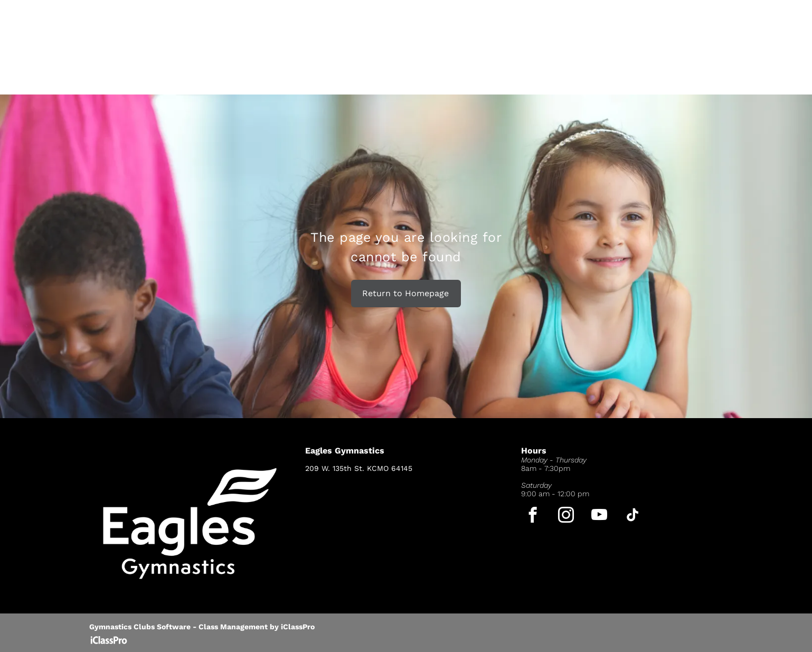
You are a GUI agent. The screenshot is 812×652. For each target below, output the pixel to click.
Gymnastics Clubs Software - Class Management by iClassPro (202, 627)
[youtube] (599, 516)
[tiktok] (633, 516)
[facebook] (533, 516)
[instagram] (566, 516)
